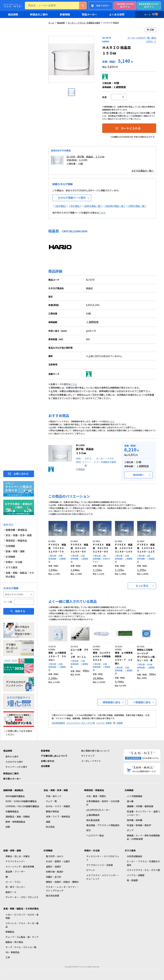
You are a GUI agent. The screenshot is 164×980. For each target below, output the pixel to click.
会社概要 (45, 766)
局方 (89, 830)
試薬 (8, 827)
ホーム (51, 23)
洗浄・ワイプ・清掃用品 (58, 816)
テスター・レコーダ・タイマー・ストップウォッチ (62, 889)
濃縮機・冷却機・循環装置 (140, 806)
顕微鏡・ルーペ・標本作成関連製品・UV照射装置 (143, 837)
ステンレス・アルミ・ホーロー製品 (22, 925)
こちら (102, 213)
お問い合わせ (21, 474)
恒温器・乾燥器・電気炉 (139, 825)
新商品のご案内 (39, 14)
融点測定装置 (52, 896)
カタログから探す (14, 762)
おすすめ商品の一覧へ (143, 171)
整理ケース (11, 892)
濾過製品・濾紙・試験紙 (18, 816)
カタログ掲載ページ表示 (72, 198)
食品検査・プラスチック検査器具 (103, 825)
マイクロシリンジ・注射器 (100, 865)
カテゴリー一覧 (88, 462)
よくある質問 (117, 14)
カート (151, 14)
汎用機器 (129, 790)
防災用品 (50, 827)
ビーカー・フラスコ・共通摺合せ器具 (84, 23)
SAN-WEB (79, 460)
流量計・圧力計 (54, 877)
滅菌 (48, 822)
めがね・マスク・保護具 (58, 806)
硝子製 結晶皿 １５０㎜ (85, 449)
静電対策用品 (52, 811)
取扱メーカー (89, 14)
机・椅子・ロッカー (15, 887)
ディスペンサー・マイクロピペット (103, 858)
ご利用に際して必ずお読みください (19, 733)
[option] (72, 61)
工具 (8, 957)
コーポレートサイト (91, 761)
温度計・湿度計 (54, 867)
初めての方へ (103, 6)
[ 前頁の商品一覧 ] (93, 206)
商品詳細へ (138, 475)
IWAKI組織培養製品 (15, 796)
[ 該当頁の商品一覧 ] (115, 206)
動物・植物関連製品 (15, 822)
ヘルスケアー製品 (95, 835)
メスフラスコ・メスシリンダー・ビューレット (103, 877)
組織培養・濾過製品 (13, 790)
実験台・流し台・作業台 (18, 856)
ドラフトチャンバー (15, 861)
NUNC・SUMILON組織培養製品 (21, 801)
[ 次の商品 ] (75, 206)
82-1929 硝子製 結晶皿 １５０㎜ (85, 157)
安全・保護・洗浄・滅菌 (56, 790)
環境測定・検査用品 (94, 790)
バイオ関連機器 (135, 796)
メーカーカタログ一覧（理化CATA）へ (142, 39)
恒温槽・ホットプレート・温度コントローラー (143, 813)
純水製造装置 (93, 820)
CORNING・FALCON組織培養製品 (22, 806)
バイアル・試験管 (104, 723)
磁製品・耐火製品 (14, 942)
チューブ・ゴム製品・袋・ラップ (22, 937)
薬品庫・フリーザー (15, 872)
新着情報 (65, 14)
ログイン (125, 6)
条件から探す (12, 757)
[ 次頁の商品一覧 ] (137, 206)
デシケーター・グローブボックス (22, 897)
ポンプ (130, 830)
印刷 (150, 30)
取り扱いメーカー (12, 779)
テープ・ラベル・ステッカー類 (21, 947)
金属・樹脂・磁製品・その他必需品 (21, 909)
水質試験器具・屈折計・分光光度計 (103, 803)
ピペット (91, 870)
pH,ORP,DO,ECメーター (98, 810)
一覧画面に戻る (142, 702)
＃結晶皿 (80, 469)
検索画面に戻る (112, 702)
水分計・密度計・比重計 (58, 861)
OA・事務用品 (13, 952)
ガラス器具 (130, 850)
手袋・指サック (54, 796)
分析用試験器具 (58, 723)
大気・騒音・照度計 (96, 796)
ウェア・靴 (51, 801)
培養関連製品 (12, 811)
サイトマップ (88, 756)
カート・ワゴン (13, 882)
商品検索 (13, 14)
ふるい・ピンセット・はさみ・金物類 (22, 916)
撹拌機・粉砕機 (135, 820)
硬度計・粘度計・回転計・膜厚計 (62, 882)
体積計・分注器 (92, 850)
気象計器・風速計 (55, 872)
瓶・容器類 (118, 723)
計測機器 (48, 850)
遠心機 (130, 801)
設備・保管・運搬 (12, 850)
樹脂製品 (10, 932)
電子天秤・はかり (55, 856)
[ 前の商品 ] (61, 206)
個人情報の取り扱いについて (95, 751)
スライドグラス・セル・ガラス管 (81, 723)
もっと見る (142, 586)
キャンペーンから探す (16, 767)
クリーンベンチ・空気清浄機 (20, 867)
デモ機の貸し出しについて (54, 756)
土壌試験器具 (93, 815)
